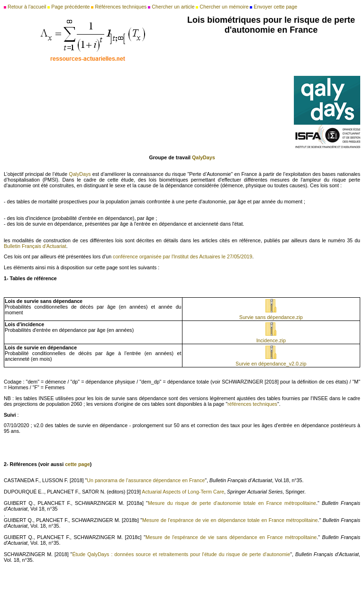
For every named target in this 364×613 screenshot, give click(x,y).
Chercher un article (173, 7)
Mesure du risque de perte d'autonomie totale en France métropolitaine (232, 503)
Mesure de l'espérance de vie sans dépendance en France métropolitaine (231, 537)
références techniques (252, 404)
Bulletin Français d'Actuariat (35, 246)
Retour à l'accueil (27, 7)
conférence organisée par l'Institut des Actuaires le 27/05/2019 (182, 256)
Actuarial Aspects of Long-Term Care (183, 492)
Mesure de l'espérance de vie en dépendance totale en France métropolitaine (230, 520)
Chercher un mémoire (224, 7)
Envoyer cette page (275, 7)
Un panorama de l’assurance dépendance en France (146, 480)
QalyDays (80, 174)
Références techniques (121, 7)
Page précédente (70, 7)
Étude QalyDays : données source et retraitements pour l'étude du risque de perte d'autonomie (181, 554)
